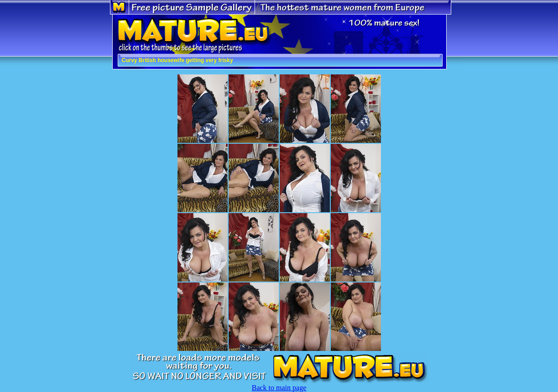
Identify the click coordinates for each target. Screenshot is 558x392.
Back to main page (279, 388)
